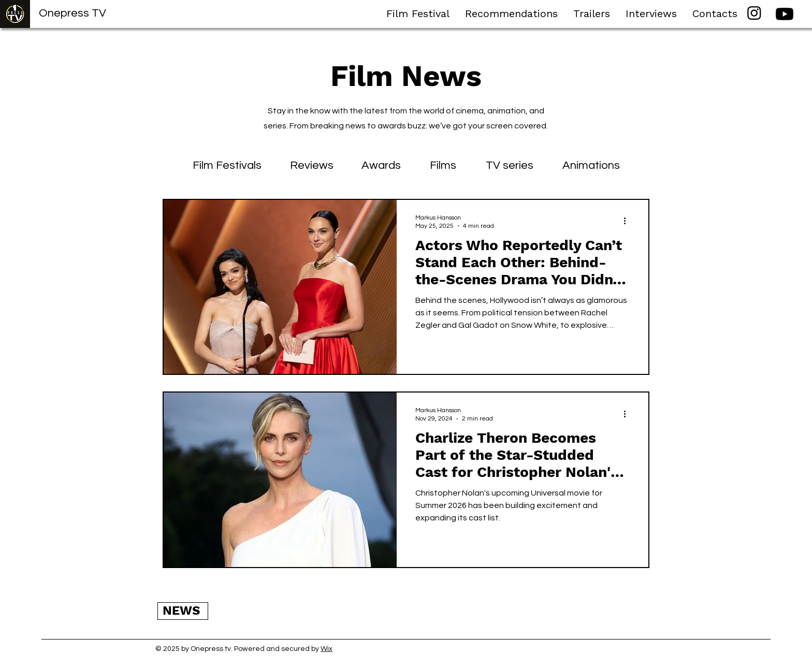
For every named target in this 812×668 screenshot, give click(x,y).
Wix (327, 649)
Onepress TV (72, 13)
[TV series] (510, 166)
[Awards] (381, 166)
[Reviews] (311, 166)
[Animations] (591, 166)
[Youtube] (785, 14)
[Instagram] (754, 13)
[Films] (443, 166)
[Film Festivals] (227, 166)
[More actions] (628, 221)
